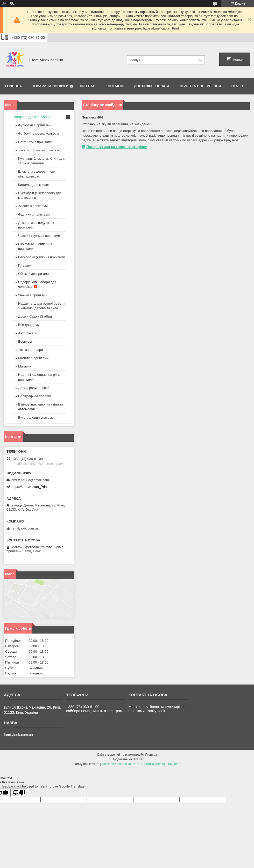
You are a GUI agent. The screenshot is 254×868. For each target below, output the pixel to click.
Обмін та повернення (200, 86)
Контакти (115, 86)
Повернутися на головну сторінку (117, 147)
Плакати (25, 265)
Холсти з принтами (33, 206)
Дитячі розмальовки (34, 388)
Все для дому (29, 325)
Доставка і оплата (152, 86)
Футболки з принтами (35, 125)
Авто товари (28, 333)
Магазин (25, 366)
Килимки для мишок (34, 185)
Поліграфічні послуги (35, 396)
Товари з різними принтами (39, 150)
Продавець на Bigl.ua (127, 759)
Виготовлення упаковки (36, 418)
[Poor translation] (19, 793)
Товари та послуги (50, 86)
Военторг (25, 341)
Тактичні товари (31, 350)
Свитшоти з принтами (35, 142)
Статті (237, 86)
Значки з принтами (33, 295)
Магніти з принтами (33, 358)
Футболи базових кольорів (39, 133)
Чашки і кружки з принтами (39, 236)
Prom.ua (151, 755)
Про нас (87, 86)
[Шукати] (200, 60)
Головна (13, 86)
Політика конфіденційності (160, 764)
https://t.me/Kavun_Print (30, 487)
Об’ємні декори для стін (37, 274)
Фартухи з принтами (34, 214)
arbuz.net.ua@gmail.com (30, 480)
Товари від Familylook (31, 117)
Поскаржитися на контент (120, 764)
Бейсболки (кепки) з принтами (42, 257)
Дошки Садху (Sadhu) (35, 316)
